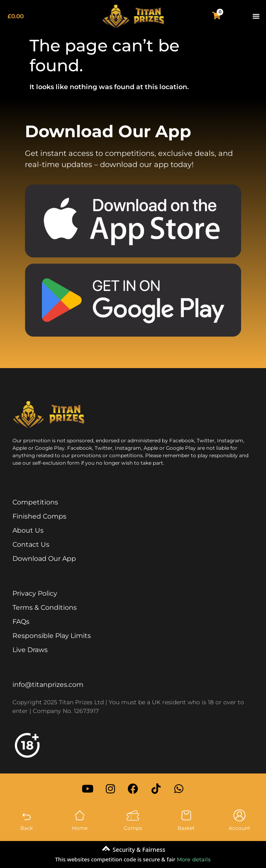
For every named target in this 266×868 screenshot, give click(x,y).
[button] (256, 16)
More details (194, 859)
